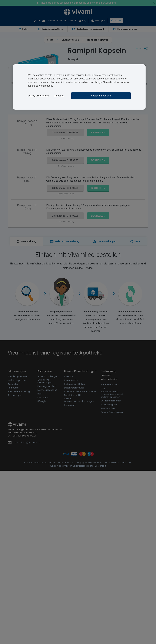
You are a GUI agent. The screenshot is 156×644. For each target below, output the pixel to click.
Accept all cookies (101, 96)
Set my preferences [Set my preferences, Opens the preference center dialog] (38, 96)
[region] (79, 87)
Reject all (59, 96)
